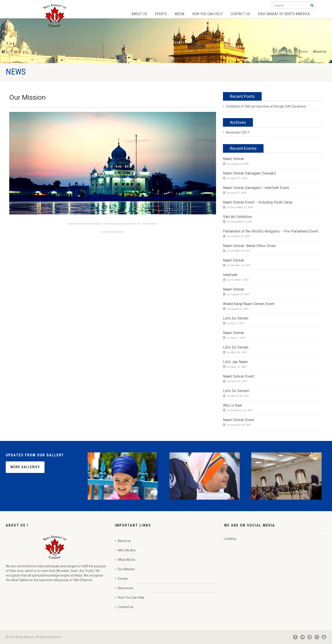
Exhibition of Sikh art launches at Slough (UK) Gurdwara (264, 106)
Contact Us (240, 14)
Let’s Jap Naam (235, 362)
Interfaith (230, 275)
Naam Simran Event (239, 376)
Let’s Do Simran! (236, 391)
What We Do (125, 560)
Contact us (124, 607)
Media (179, 14)
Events (161, 14)
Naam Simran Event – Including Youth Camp (258, 202)
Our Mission (125, 569)
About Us (139, 14)
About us (123, 541)
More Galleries (25, 467)
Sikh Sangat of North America (284, 14)
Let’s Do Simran (236, 318)
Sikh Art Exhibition (237, 217)
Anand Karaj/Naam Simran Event (249, 304)
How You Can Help (207, 14)
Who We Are (125, 550)
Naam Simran (234, 159)
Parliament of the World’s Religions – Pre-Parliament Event (271, 231)
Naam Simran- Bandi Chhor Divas (249, 246)
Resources (124, 588)
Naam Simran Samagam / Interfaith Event (256, 188)
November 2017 (236, 132)
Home (303, 52)
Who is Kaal (232, 405)
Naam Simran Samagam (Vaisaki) (249, 173)
